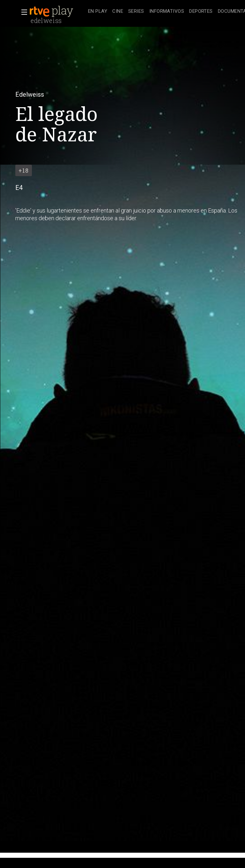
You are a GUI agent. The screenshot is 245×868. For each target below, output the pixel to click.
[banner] (57, 11)
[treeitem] (98, 12)
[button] (22, 12)
